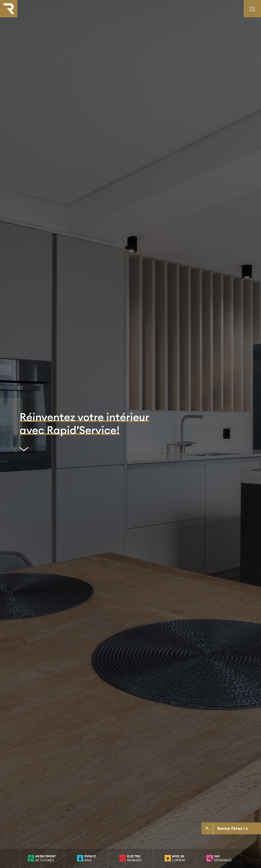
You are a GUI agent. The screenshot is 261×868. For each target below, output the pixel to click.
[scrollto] (84, 451)
